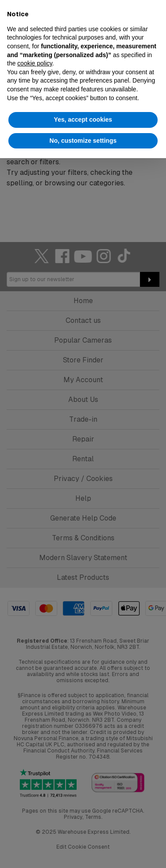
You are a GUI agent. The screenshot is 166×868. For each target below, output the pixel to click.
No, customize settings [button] (83, 141)
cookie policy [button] (35, 63)
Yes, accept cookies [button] (83, 119)
